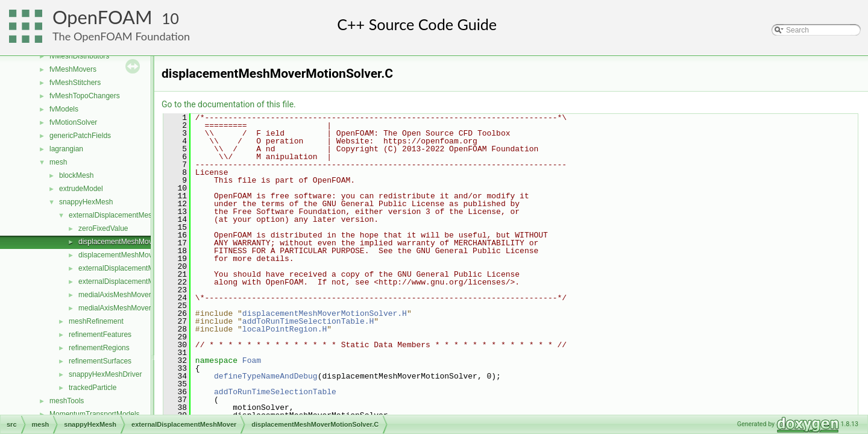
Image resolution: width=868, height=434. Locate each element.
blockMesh (76, 175)
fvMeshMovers (73, 69)
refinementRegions (99, 348)
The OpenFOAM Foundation (121, 36)
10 (170, 18)
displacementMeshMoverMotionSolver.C (143, 242)
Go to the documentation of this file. (229, 104)
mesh (58, 162)
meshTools (67, 401)
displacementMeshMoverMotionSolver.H (143, 255)
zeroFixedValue (103, 228)
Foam (252, 360)
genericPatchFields (80, 136)
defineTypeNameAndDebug (266, 376)
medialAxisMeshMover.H (118, 308)
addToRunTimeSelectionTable (275, 392)
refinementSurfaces (100, 361)
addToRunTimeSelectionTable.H (308, 321)
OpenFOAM (102, 17)
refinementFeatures (100, 335)
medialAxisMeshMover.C (118, 295)
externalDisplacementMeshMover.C (135, 268)
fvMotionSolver (73, 122)
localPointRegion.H (285, 329)
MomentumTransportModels (95, 414)
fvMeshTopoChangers (85, 96)
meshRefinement (96, 321)
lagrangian (66, 149)
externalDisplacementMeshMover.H (135, 281)
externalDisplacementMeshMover (122, 215)
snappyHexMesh (86, 202)
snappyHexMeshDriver (105, 374)
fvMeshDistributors (79, 56)
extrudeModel (81, 189)
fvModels (64, 109)
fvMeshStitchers (75, 83)
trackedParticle (93, 388)
